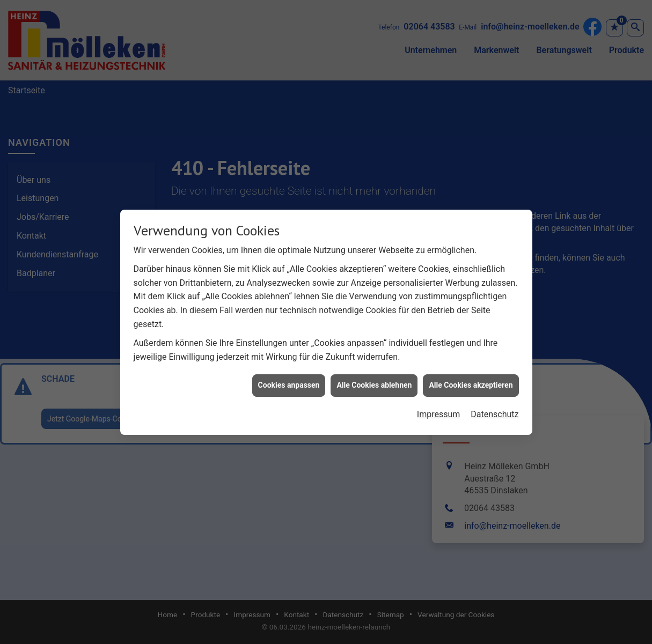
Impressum (439, 411)
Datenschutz (495, 411)
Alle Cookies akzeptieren (471, 382)
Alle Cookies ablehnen (374, 382)
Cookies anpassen (289, 382)
